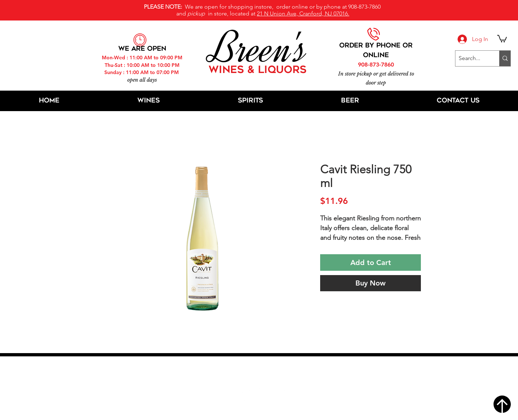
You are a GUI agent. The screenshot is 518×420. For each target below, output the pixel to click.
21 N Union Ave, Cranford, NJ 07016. (303, 13)
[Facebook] (244, 395)
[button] (502, 38)
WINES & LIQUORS (258, 70)
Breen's (259, 49)
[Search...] (471, 58)
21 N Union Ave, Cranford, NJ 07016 (263, 373)
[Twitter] (262, 395)
